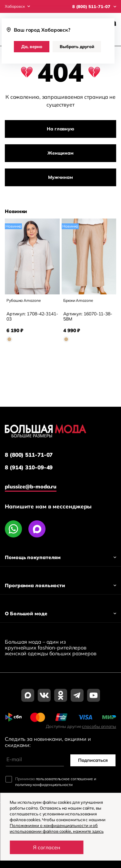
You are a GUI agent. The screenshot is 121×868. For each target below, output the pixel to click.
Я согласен (47, 847)
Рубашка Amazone (24, 300)
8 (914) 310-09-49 (29, 467)
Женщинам (60, 153)
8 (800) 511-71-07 (29, 455)
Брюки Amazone (78, 300)
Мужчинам (60, 177)
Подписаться (93, 760)
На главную (60, 129)
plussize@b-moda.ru (31, 486)
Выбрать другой (77, 46)
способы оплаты (99, 726)
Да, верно (32, 46)
